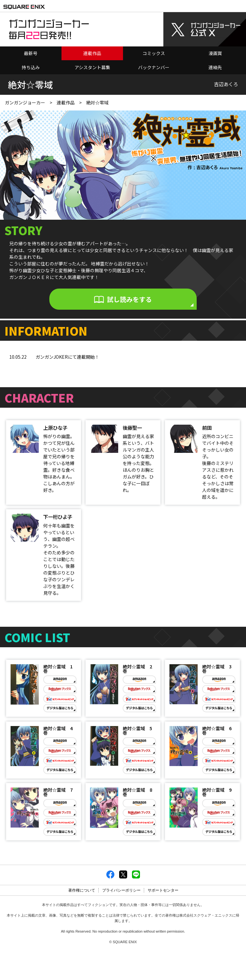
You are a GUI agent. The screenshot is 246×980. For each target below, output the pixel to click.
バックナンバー (154, 64)
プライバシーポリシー (121, 919)
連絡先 (215, 64)
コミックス (154, 50)
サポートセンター (163, 919)
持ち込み (31, 64)
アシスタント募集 (92, 64)
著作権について (82, 919)
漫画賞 (215, 50)
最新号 (31, 50)
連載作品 (92, 50)
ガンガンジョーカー (25, 100)
